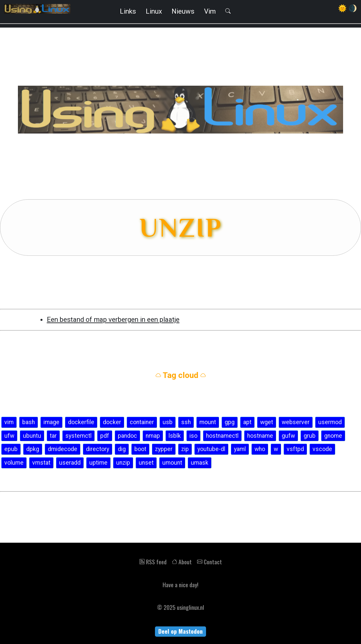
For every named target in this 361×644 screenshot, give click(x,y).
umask (200, 463)
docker (112, 422)
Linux (154, 11)
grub (310, 436)
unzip (123, 463)
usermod (330, 422)
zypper (164, 449)
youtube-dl (211, 449)
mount (208, 422)
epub (11, 449)
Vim (210, 11)
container (142, 422)
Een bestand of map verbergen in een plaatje (113, 320)
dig (122, 449)
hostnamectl (222, 436)
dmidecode (63, 449)
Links (128, 11)
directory (98, 449)
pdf (105, 436)
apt (247, 422)
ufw (9, 436)
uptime (98, 463)
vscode (322, 449)
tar (53, 436)
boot (140, 449)
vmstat (41, 463)
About (182, 562)
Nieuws (183, 11)
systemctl (78, 436)
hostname (260, 436)
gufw (288, 436)
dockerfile (81, 422)
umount (172, 463)
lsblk (175, 436)
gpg (230, 422)
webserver (296, 422)
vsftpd (295, 449)
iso (193, 436)
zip (185, 449)
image (51, 422)
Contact (210, 562)
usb (168, 422)
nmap (153, 436)
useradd (70, 463)
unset (146, 463)
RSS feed (153, 562)
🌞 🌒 (348, 8)
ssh (186, 422)
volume (14, 463)
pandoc (127, 436)
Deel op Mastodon (180, 631)
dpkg (33, 449)
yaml (240, 449)
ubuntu (32, 436)
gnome (333, 436)
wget (267, 422)
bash (29, 422)
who (260, 449)
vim (9, 422)
